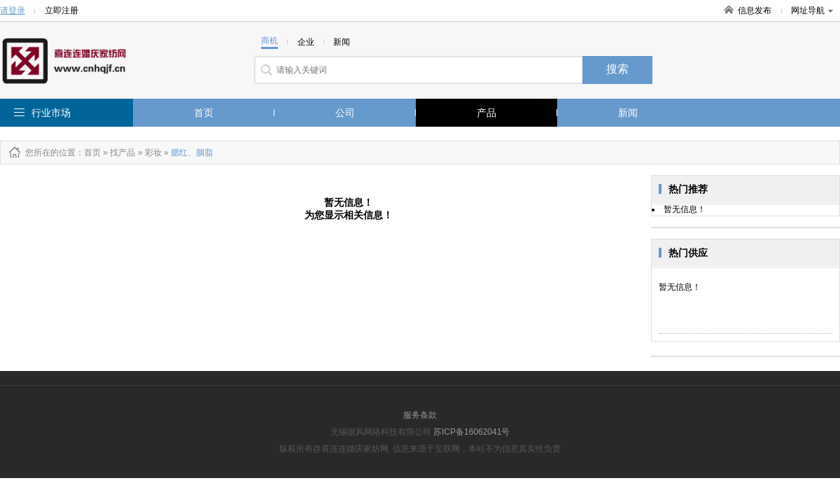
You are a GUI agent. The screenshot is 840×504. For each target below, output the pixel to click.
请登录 (13, 10)
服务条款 (420, 415)
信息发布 (755, 10)
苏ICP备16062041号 (471, 432)
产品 (486, 113)
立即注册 (62, 10)
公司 (345, 113)
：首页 (88, 153)
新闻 (628, 113)
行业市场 (51, 113)
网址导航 (812, 10)
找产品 (122, 153)
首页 (204, 113)
